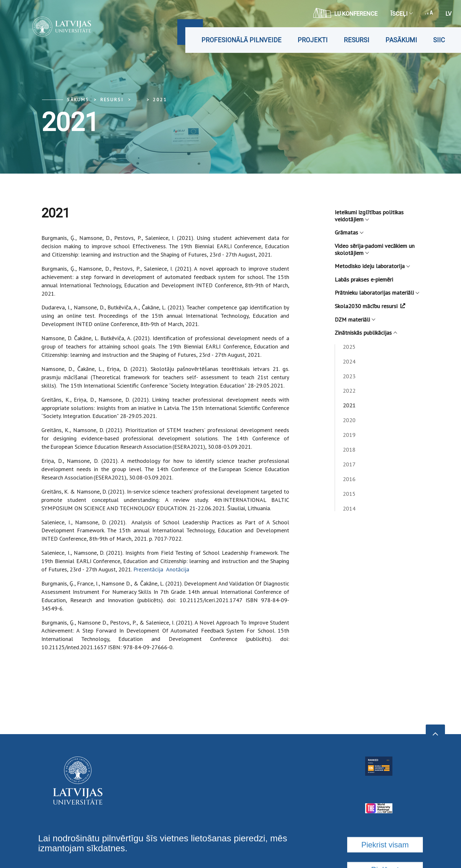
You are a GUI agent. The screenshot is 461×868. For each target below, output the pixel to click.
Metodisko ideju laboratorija (372, 266)
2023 (349, 376)
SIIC (439, 40)
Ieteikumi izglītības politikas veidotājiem (369, 216)
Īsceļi (401, 14)
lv (448, 14)
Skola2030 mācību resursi (370, 306)
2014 (349, 508)
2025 (349, 347)
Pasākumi (401, 40)
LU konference (345, 13)
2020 (349, 420)
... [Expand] (138, 100)
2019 (349, 435)
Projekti (313, 40)
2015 (349, 494)
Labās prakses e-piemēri (364, 279)
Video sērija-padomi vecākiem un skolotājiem (375, 249)
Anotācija (178, 569)
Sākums (78, 100)
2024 (349, 361)
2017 (349, 464)
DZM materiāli (355, 319)
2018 (349, 450)
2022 (349, 391)
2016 (349, 479)
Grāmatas (349, 232)
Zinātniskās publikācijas (366, 333)
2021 (160, 100)
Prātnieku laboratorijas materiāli (377, 293)
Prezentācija (149, 569)
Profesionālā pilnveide (241, 40)
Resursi (356, 40)
